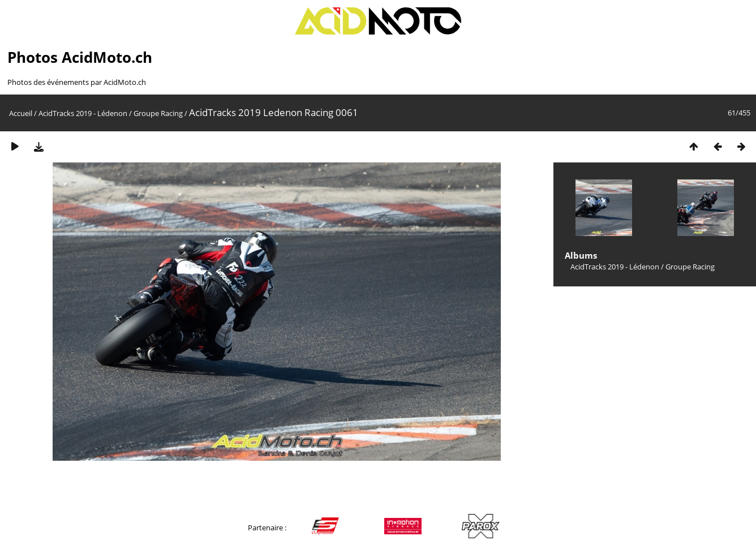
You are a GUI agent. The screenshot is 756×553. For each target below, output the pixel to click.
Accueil (21, 113)
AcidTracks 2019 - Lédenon (83, 113)
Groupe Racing (158, 113)
